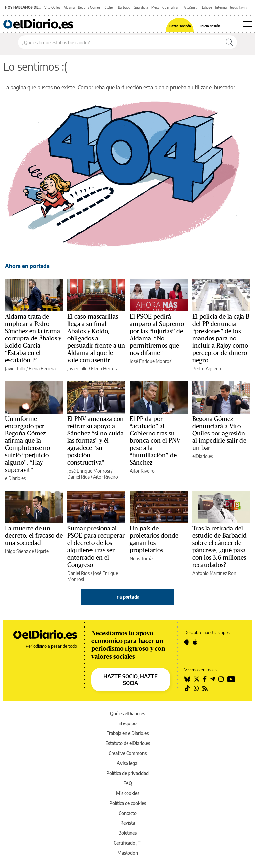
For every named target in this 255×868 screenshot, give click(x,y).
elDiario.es (15, 478)
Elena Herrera (42, 369)
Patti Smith (191, 7)
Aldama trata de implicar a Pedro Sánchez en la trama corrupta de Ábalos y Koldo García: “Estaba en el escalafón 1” (33, 338)
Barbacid (124, 7)
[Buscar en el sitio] (120, 42)
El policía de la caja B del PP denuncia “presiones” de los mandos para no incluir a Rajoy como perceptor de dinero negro (221, 338)
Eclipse (207, 7)
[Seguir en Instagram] (221, 679)
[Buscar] (229, 42)
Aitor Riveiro (105, 477)
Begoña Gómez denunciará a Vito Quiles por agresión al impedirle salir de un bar (219, 434)
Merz (155, 7)
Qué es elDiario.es (127, 713)
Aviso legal (127, 763)
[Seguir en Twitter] (197, 679)
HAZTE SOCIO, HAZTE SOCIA (130, 680)
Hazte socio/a (180, 26)
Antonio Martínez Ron (214, 573)
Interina (221, 7)
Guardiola (141, 7)
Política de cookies (128, 803)
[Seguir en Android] (187, 642)
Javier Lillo (15, 369)
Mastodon (128, 853)
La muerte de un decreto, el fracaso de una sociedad (34, 536)
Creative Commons (128, 753)
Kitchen (109, 7)
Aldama (69, 7)
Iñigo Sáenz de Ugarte (27, 551)
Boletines (127, 833)
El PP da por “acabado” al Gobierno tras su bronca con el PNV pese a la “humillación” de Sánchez (155, 441)
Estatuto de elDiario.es (128, 743)
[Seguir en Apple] (195, 642)
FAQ (128, 783)
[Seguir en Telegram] (212, 679)
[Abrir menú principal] (248, 24)
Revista (128, 823)
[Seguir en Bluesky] (187, 679)
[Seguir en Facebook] (205, 679)
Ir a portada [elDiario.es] (127, 597)
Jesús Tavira (239, 7)
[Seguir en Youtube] (231, 679)
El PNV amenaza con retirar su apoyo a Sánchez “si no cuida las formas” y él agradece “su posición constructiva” (96, 441)
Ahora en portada (27, 266)
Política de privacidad (127, 773)
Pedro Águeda (207, 369)
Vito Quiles (52, 7)
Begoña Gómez (89, 7)
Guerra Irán (171, 7)
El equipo (127, 723)
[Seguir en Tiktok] (187, 688)
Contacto (128, 813)
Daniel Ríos (79, 477)
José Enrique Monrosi (151, 361)
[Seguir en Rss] (205, 688)
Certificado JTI (128, 843)
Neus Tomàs (142, 559)
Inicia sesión (210, 26)
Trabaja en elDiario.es (128, 733)
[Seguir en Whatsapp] (196, 688)
